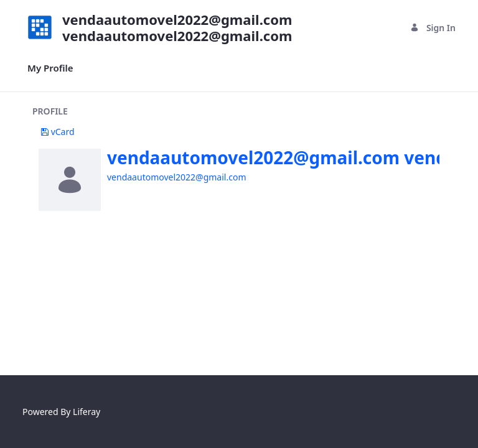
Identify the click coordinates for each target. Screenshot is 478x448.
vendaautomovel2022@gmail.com (176, 177)
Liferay (87, 412)
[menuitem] (50, 68)
